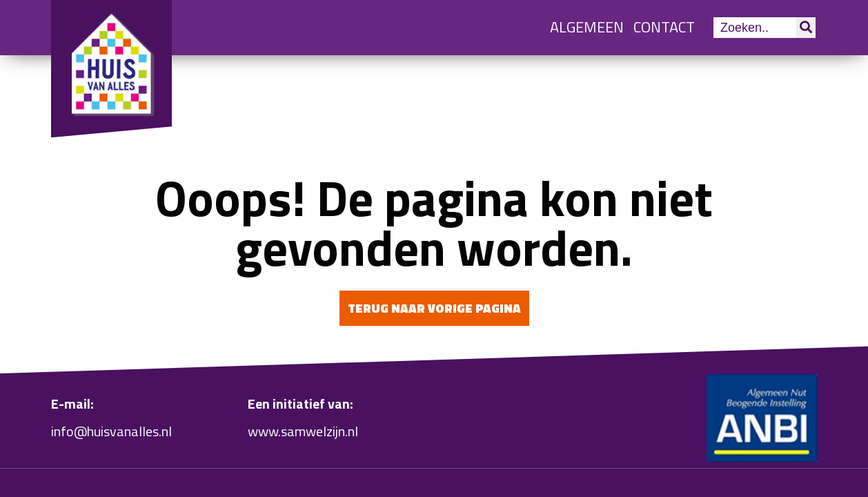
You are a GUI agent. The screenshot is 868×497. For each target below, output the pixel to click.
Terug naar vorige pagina (434, 308)
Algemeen (587, 27)
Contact (664, 27)
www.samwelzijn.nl (303, 431)
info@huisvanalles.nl (111, 431)
